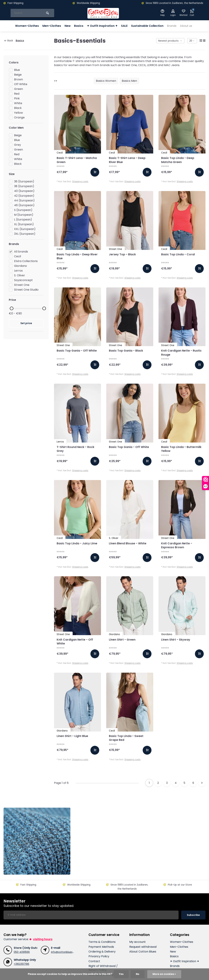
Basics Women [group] (106, 81)
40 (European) (24, 191)
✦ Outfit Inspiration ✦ (102, 26)
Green (18, 89)
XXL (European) (25, 229)
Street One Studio (26, 290)
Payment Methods (101, 935)
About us (187, 26)
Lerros (18, 271)
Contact (94, 950)
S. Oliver (20, 275)
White (18, 103)
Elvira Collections (26, 261)
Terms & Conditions (102, 930)
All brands (21, 252)
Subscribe (193, 903)
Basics (79, 26)
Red (17, 94)
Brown (18, 79)
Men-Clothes (52, 26)
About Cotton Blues (143, 940)
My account (137, 930)
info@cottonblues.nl (63, 940)
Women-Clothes (27, 26)
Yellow (18, 113)
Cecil (18, 256)
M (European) (24, 215)
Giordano (20, 266)
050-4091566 (22, 940)
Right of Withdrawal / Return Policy (103, 956)
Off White (21, 84)
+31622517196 (21, 952)
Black (18, 108)
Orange (19, 118)
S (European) (23, 210)
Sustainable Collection (148, 26)
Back (9, 41)
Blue (17, 70)
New (68, 26)
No (138, 974)
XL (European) (24, 224)
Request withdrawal (143, 935)
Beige (18, 75)
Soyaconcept (23, 280)
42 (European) (24, 196)
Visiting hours (43, 927)
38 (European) (24, 186)
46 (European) (24, 205)
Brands (172, 26)
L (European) (23, 220)
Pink (17, 99)
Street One (22, 285)
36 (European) (24, 182)
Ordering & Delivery (102, 940)
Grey (18, 145)
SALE (124, 26)
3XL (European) (25, 234)
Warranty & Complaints (105, 963)
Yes (121, 974)
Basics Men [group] (129, 81)
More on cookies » (164, 974)
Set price (26, 323)
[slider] (12, 308)
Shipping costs (80, 181)
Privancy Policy (99, 945)
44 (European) (24, 201)
